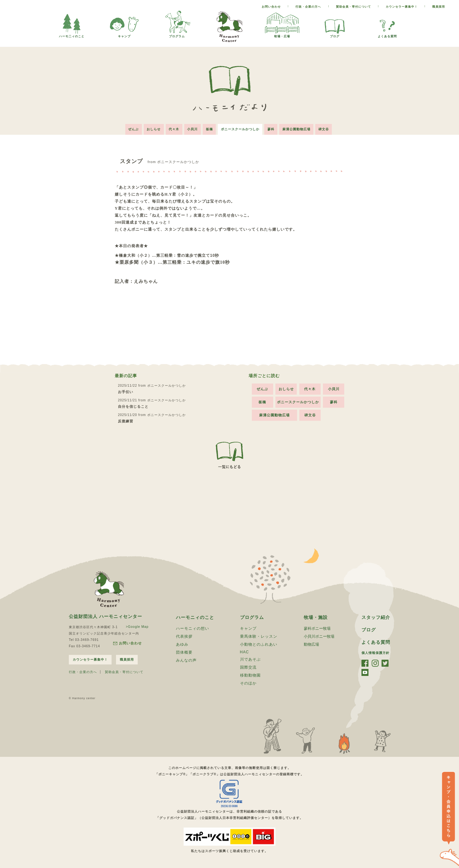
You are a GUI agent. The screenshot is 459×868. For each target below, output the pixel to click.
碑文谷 (325, 129)
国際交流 (248, 667)
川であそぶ (250, 659)
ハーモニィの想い (193, 628)
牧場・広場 (282, 35)
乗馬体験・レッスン (259, 636)
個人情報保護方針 (375, 653)
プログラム (177, 35)
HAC (244, 652)
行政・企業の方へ (308, 7)
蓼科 (272, 129)
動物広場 (311, 644)
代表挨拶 (184, 636)
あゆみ (182, 644)
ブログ (335, 35)
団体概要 (184, 652)
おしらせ (153, 129)
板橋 (209, 129)
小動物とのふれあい (259, 644)
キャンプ (124, 35)
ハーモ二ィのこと (72, 35)
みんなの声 (186, 660)
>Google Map (137, 626)
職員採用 (439, 7)
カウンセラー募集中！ (402, 7)
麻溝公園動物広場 (297, 129)
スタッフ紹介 (376, 617)
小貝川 (192, 129)
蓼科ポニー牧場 (317, 628)
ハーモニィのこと (195, 617)
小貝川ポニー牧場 (319, 636)
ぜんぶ (132, 129)
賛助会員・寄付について (353, 7)
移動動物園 (250, 675)
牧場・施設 (316, 617)
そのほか (248, 683)
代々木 (174, 129)
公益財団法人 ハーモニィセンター (106, 616)
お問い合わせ (271, 7)
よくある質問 (387, 35)
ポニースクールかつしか (240, 129)
